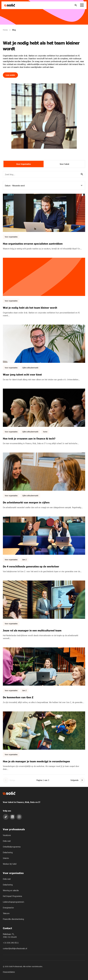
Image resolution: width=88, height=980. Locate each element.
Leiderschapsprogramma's (13, 902)
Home (5, 30)
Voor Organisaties (24, 164)
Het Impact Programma (12, 896)
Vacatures (7, 835)
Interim (6, 858)
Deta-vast (7, 841)
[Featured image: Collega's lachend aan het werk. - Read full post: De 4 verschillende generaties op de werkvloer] (44, 536)
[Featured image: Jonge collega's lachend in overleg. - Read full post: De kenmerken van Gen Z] (44, 667)
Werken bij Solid (10, 864)
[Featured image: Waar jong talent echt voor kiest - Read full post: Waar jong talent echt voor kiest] (44, 344)
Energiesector (8, 908)
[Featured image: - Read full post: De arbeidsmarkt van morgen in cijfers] (44, 472)
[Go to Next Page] (82, 780)
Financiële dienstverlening (13, 919)
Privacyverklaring (9, 972)
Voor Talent (64, 164)
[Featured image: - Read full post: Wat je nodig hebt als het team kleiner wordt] (44, 277)
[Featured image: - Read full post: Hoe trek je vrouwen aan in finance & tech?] (44, 408)
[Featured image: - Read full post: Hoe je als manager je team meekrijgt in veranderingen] (44, 731)
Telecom (6, 913)
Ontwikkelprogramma (12, 847)
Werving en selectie (11, 890)
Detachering (8, 852)
